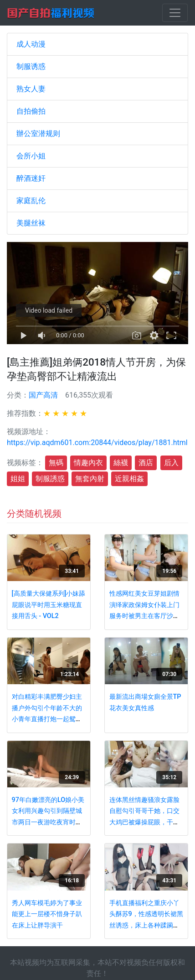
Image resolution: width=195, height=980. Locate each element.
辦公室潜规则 (38, 134)
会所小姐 (31, 156)
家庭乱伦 (31, 201)
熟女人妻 (31, 89)
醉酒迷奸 (31, 178)
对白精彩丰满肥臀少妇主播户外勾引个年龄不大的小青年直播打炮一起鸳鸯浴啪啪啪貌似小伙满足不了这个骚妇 (47, 719)
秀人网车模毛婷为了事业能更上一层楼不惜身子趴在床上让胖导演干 (47, 914)
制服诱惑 (31, 66)
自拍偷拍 (31, 111)
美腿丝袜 (31, 223)
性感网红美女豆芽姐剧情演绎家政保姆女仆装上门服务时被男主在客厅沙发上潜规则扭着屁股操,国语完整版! (145, 616)
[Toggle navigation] (175, 13)
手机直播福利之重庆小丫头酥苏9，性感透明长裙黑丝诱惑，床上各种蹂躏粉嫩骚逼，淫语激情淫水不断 (146, 925)
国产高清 (43, 395)
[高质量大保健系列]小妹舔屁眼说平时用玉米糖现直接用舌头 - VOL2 (49, 605)
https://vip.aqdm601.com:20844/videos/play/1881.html (97, 443)
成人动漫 (31, 44)
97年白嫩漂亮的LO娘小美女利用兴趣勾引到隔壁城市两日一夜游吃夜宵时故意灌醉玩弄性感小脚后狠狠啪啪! (48, 822)
